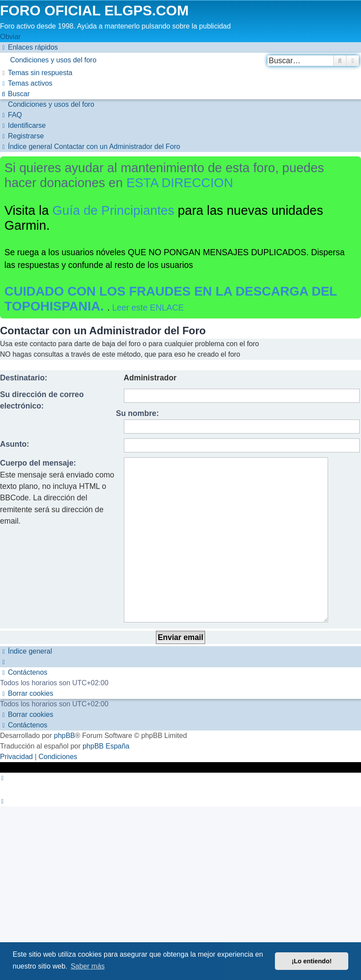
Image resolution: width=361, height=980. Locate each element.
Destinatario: (24, 378)
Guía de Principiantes (113, 210)
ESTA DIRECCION (180, 183)
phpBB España (106, 692)
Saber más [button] (88, 966)
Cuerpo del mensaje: (38, 463)
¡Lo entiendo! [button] (312, 961)
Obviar (10, 37)
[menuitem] (180, 60)
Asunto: (14, 444)
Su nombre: (137, 413)
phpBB (65, 682)
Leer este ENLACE (148, 307)
